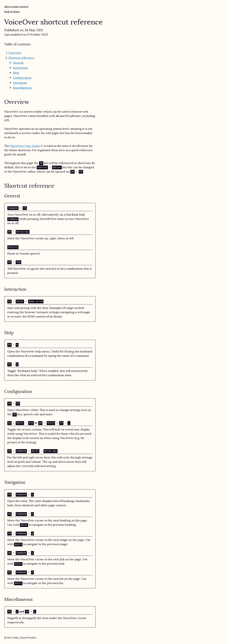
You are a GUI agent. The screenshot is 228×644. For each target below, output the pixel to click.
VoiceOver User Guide (25, 146)
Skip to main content (16, 6)
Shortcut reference (21, 58)
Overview (15, 53)
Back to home (12, 11)
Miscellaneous (22, 88)
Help (16, 73)
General (18, 63)
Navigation (20, 83)
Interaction (20, 68)
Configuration (22, 78)
